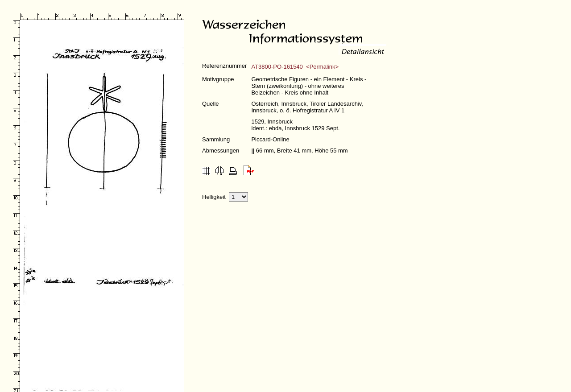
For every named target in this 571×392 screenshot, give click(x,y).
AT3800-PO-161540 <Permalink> (295, 67)
